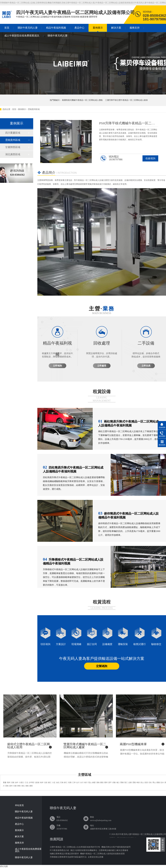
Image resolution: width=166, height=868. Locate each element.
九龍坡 (37, 782)
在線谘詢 (150, 158)
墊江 (126, 782)
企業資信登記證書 (96, 857)
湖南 (27, 786)
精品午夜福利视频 (56, 28)
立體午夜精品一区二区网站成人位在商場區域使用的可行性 (75, 847)
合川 (78, 782)
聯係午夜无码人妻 (58, 36)
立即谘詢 (57, 366)
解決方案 (116, 28)
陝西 (19, 786)
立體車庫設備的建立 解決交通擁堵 (113, 850)
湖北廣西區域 (13, 154)
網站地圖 (4, 866)
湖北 (23, 786)
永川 (82, 782)
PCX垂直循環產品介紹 (59, 850)
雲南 (7, 786)
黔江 (66, 782)
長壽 (70, 782)
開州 (106, 782)
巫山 (142, 782)
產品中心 (79, 28)
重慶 (5, 782)
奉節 (138, 782)
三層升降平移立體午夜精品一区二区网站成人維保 (126, 100)
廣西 (31, 786)
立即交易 (146, 366)
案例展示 (98, 28)
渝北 (58, 782)
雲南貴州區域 (34, 109)
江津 (74, 782)
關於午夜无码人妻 (28, 28)
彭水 (162, 782)
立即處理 (102, 366)
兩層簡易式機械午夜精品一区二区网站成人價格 (82, 100)
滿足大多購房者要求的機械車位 (84, 850)
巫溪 (146, 782)
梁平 (110, 782)
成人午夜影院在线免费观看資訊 (22, 36)
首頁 (7, 28)
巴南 (62, 782)
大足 (54, 782)
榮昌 (102, 782)
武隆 (114, 782)
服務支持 (135, 28)
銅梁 (94, 782)
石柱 (150, 782)
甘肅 (15, 786)
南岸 (42, 782)
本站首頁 (19, 805)
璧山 (90, 782)
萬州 (9, 782)
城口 (118, 782)
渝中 (17, 782)
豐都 (122, 782)
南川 (86, 782)
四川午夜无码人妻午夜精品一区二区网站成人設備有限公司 (141, 834)
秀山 (154, 782)
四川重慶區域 (13, 133)
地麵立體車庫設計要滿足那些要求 (64, 854)
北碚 (46, 782)
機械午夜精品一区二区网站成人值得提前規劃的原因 (102, 854)
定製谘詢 (102, 666)
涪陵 (13, 782)
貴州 (11, 786)
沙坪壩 (31, 782)
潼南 (98, 782)
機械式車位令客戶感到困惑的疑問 (116, 847)
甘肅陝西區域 (13, 147)
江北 (26, 782)
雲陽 (134, 782)
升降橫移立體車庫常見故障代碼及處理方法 (68, 857)
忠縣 (130, 782)
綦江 (50, 782)
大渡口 (22, 782)
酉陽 (158, 782)
